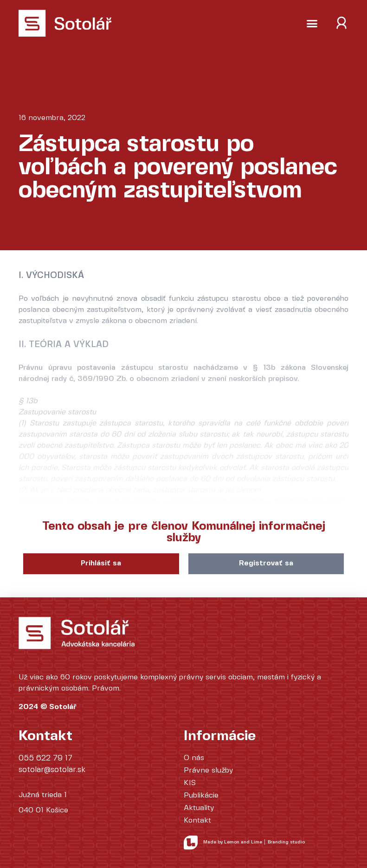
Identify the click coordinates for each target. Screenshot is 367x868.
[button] (312, 23)
